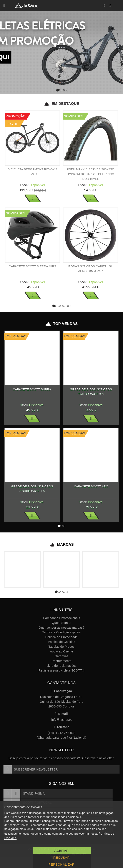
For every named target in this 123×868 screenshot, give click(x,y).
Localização (62, 691)
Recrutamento (61, 661)
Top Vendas (61, 324)
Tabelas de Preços (61, 647)
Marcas (62, 545)
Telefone (62, 727)
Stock (24, 185)
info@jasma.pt (61, 720)
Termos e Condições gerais (62, 632)
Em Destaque (61, 104)
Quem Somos (61, 623)
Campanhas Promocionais (61, 618)
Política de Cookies (61, 642)
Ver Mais (33, 198)
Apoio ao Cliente (61, 651)
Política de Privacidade (62, 637)
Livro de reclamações (62, 666)
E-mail (61, 714)
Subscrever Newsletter (31, 769)
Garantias (61, 656)
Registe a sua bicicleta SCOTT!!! (61, 670)
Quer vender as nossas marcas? (61, 628)
